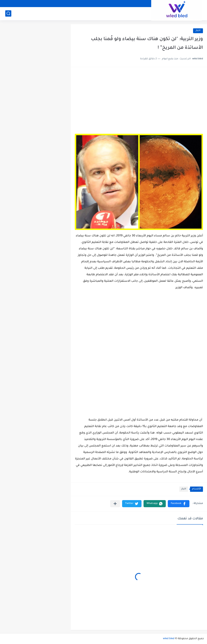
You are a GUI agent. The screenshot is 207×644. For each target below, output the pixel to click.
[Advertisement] (139, 102)
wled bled (169, 639)
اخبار (198, 31)
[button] (179, 504)
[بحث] (8, 13)
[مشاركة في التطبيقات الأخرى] (115, 504)
